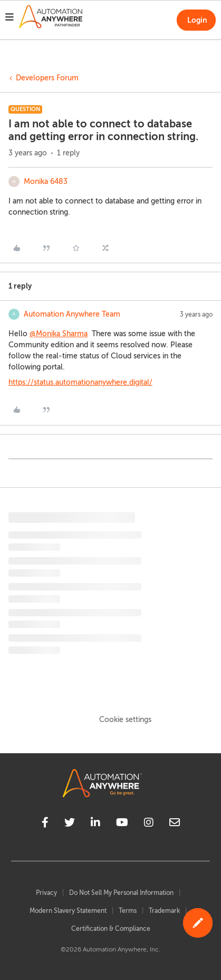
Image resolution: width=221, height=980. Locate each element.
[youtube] (122, 824)
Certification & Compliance (111, 929)
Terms (128, 911)
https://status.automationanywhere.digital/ (80, 382)
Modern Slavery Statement (68, 911)
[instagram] (149, 824)
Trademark (164, 911)
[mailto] (175, 824)
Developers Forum (47, 78)
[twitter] (70, 824)
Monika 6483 (46, 182)
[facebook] (45, 824)
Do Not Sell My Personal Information (121, 893)
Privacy (46, 893)
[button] (9, 19)
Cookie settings (125, 720)
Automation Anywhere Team (72, 314)
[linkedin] (95, 824)
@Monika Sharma (59, 334)
